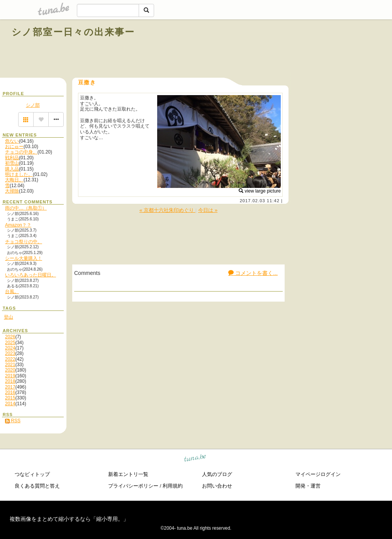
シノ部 (33, 105)
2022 (10, 359)
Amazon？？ (18, 225)
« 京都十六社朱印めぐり (167, 210)
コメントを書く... (253, 273)
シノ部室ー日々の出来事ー (73, 32)
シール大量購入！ (24, 258)
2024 (10, 348)
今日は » (208, 210)
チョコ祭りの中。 (24, 242)
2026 (10, 337)
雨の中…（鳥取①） (26, 208)
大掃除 (12, 191)
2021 (10, 365)
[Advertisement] (292, 49)
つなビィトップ (32, 474)
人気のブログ (217, 474)
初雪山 (12, 163)
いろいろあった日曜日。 (31, 275)
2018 (10, 381)
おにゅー (14, 147)
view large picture (260, 191)
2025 (10, 343)
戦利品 (12, 158)
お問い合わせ (217, 486)
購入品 (12, 169)
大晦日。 (14, 180)
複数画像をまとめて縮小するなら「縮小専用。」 (69, 519)
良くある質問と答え (37, 486)
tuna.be (195, 459)
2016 (10, 392)
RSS (13, 421)
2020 (10, 370)
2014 (10, 404)
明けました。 (19, 174)
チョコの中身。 (21, 152)
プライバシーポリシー (133, 486)
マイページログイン (318, 474)
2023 (10, 353)
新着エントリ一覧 (128, 474)
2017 (10, 387)
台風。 (12, 292)
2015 (10, 398)
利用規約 (173, 486)
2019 (10, 376)
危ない (12, 141)
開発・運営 (308, 486)
